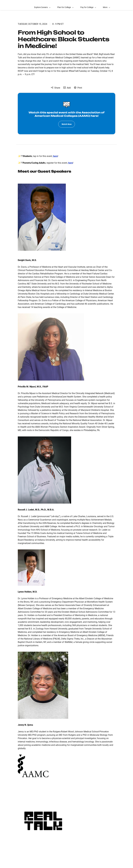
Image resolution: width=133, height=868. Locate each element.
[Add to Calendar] (67, 88)
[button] (107, 5)
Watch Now (67, 124)
